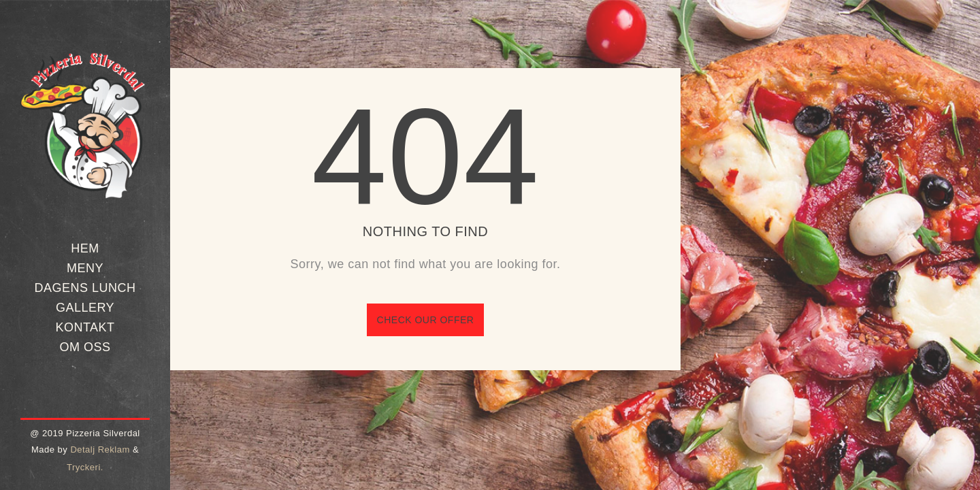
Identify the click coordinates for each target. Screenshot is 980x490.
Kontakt (85, 327)
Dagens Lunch (85, 288)
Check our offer (426, 320)
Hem (85, 248)
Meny (85, 268)
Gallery (85, 308)
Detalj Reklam (100, 450)
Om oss (85, 347)
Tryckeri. (85, 467)
